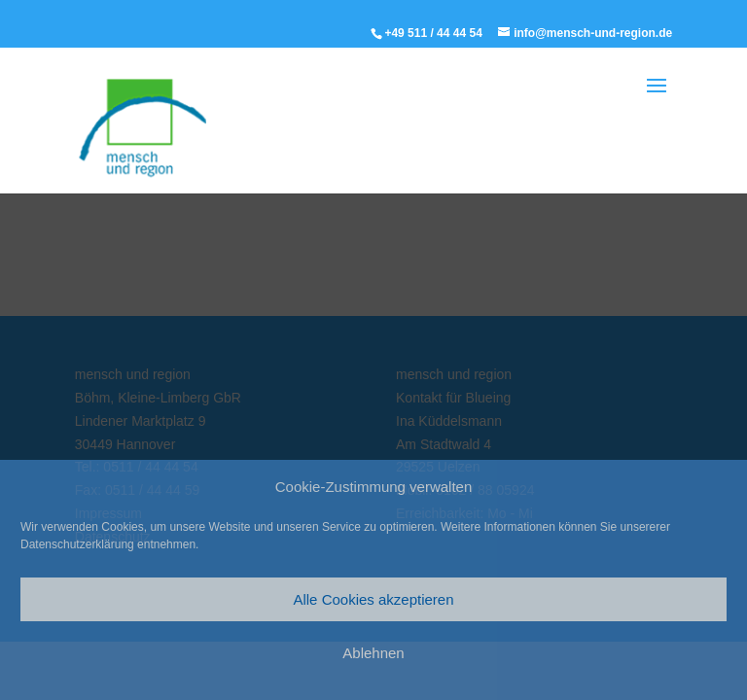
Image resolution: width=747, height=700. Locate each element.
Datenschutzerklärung (77, 544)
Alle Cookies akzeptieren (373, 599)
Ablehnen (373, 653)
